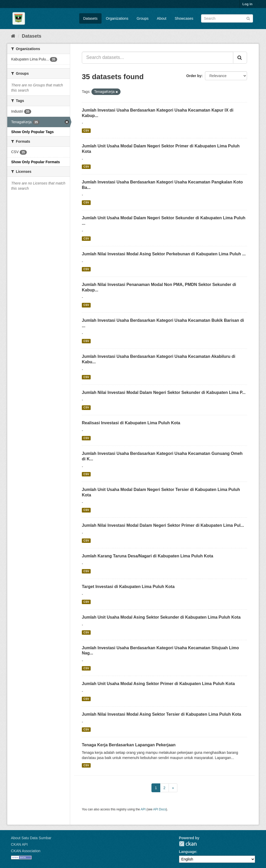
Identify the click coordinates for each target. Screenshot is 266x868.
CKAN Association (26, 851)
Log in (247, 4)
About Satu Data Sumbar (31, 838)
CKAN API (19, 844)
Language (188, 852)
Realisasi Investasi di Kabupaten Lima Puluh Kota (131, 423)
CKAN (188, 844)
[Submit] (248, 18)
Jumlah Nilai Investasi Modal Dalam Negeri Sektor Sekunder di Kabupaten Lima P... (164, 392)
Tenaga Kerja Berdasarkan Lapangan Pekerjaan (129, 745)
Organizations (117, 18)
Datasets (90, 18)
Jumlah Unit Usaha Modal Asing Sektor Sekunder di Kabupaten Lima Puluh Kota (161, 617)
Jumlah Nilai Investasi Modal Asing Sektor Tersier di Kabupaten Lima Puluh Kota (161, 714)
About (162, 18)
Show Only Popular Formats (35, 162)
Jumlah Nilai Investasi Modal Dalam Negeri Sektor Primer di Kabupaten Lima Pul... (163, 525)
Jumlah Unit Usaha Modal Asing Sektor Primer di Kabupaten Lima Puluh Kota (158, 684)
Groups (143, 18)
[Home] (13, 36)
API (143, 809)
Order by (194, 76)
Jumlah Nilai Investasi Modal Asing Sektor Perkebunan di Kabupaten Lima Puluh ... (164, 254)
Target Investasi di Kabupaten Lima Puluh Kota (128, 587)
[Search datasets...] (158, 58)
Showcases (184, 18)
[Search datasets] (227, 18)
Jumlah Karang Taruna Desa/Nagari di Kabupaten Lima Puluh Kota (148, 556)
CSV (86, 131)
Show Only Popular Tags (32, 132)
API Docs (160, 809)
